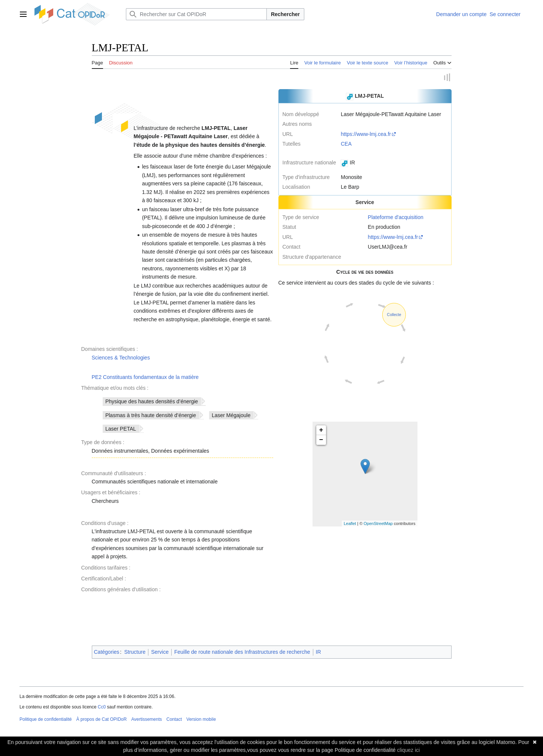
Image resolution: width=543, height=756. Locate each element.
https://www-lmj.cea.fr (366, 134)
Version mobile (201, 720)
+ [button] (321, 431)
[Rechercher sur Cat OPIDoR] (196, 14)
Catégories (107, 652)
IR (319, 652)
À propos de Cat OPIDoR (101, 720)
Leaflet (350, 524)
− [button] (321, 440)
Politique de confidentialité (46, 720)
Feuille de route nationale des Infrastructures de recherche (242, 652)
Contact (174, 720)
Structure (135, 652)
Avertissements (147, 720)
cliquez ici (409, 750)
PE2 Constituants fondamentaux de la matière (145, 377)
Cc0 (102, 707)
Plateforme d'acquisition (396, 218)
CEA (346, 144)
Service (160, 652)
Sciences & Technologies (121, 358)
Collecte (394, 315)
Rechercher (285, 14)
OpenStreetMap (378, 524)
